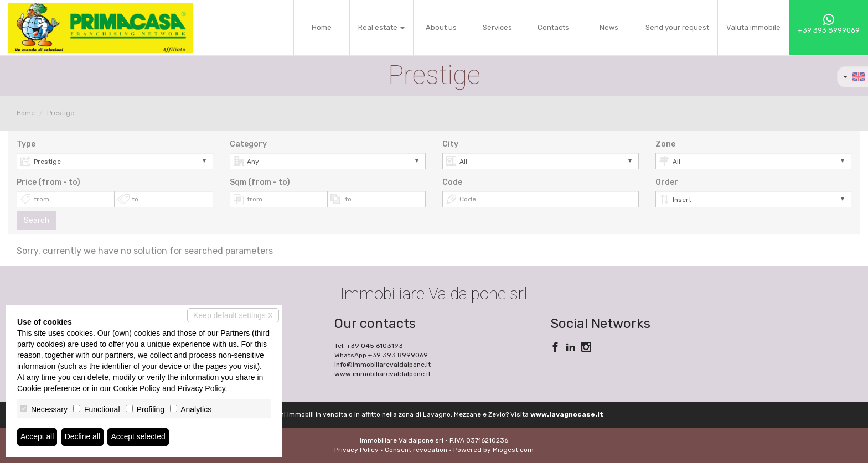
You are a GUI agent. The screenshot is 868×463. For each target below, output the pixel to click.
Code (452, 182)
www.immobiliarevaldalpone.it (383, 374)
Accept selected (139, 437)
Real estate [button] (381, 27)
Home (322, 27)
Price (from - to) (48, 182)
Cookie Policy (137, 388)
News (609, 27)
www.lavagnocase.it (567, 414)
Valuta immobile (753, 27)
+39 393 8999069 (829, 24)
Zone (665, 144)
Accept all (37, 437)
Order (667, 182)
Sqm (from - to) (260, 182)
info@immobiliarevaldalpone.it (383, 365)
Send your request (677, 27)
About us (441, 27)
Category (248, 144)
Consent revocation (416, 450)
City (450, 144)
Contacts (553, 27)
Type (26, 144)
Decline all (83, 437)
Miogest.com (513, 450)
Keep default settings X (233, 315)
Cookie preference (49, 388)
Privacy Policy (356, 450)
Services (497, 27)
